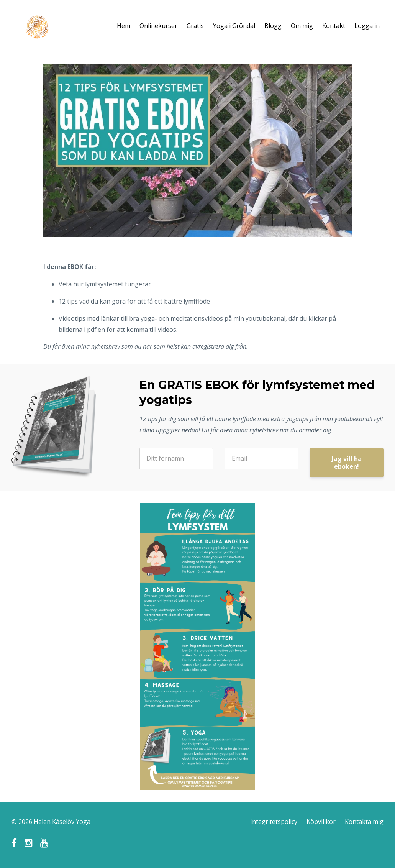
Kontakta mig (364, 822)
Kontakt (334, 26)
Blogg (273, 26)
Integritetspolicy (274, 822)
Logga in (367, 26)
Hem (124, 26)
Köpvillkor (321, 822)
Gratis (195, 26)
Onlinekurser (158, 26)
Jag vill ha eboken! (347, 463)
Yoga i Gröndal (234, 26)
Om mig (302, 26)
